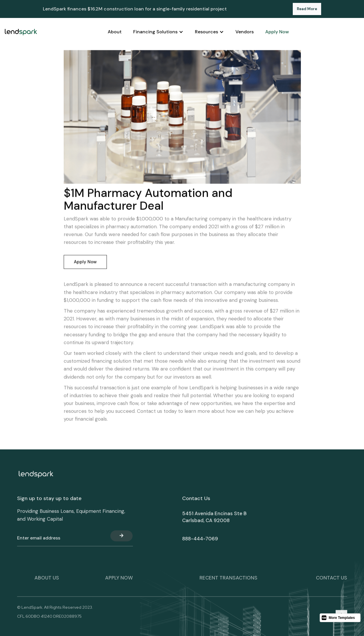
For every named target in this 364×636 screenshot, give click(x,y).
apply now (119, 581)
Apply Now (85, 262)
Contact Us (332, 581)
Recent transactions (228, 581)
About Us (47, 581)
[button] (158, 32)
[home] (21, 32)
